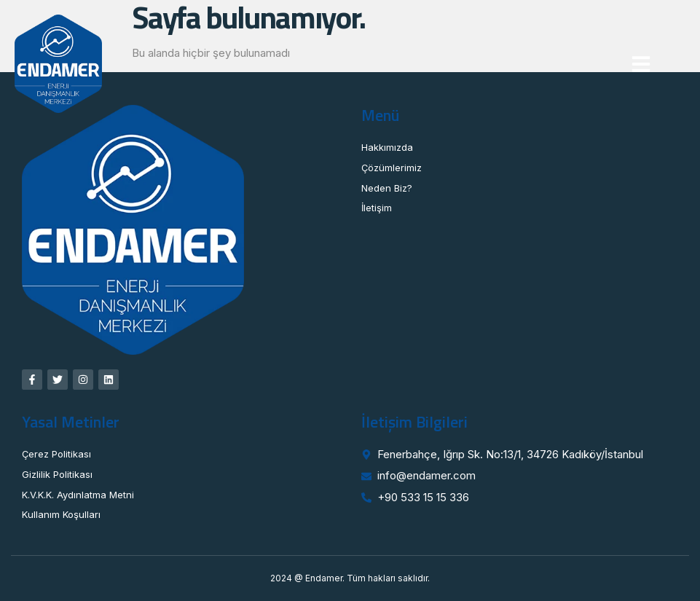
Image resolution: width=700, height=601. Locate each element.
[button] (641, 64)
